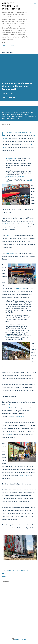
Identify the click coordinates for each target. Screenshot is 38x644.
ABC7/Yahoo (10, 253)
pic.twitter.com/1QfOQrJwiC (15, 177)
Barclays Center (17, 570)
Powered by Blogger (19, 639)
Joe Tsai (9, 408)
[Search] (31, 3)
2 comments (12, 98)
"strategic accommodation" (17, 417)
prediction (9, 336)
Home (4, 45)
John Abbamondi (11, 405)
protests (26, 570)
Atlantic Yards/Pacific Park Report (12, 6)
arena (9, 570)
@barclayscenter (11, 158)
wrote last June (21, 288)
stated (10, 434)
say (15, 411)
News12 (8, 236)
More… (12, 45)
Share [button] (4, 98)
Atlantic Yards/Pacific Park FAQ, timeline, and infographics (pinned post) (18, 86)
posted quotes (24, 475)
